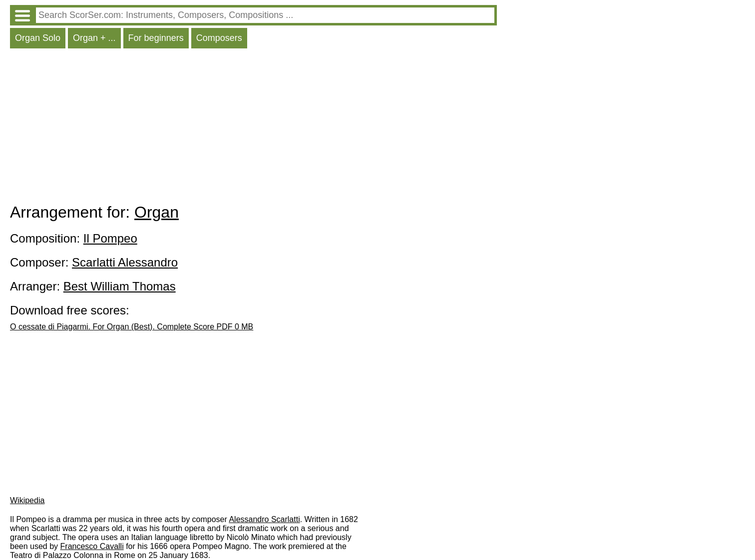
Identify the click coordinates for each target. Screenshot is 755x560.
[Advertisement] (253, 128)
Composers (219, 38)
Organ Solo (38, 38)
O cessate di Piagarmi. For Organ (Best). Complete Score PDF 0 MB (132, 327)
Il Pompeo (110, 238)
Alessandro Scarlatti (264, 519)
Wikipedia (27, 500)
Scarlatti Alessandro (125, 262)
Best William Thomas (120, 286)
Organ (157, 212)
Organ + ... (94, 38)
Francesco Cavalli (92, 546)
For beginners (156, 38)
